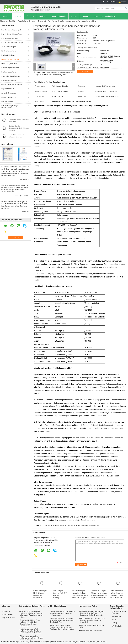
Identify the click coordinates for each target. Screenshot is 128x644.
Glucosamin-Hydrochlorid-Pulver (12, 85)
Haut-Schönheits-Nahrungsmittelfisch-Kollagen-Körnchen (19, 128)
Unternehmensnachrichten (104, 16)
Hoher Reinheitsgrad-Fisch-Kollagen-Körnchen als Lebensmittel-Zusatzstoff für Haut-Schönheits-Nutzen (41, 596)
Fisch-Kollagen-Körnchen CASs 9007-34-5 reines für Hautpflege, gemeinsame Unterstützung (60, 596)
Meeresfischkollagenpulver (90, 526)
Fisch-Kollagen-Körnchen (27, 21)
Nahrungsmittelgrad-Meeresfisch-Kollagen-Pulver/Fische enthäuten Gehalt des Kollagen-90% (80, 595)
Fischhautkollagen (74, 526)
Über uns (30, 16)
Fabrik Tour (43, 16)
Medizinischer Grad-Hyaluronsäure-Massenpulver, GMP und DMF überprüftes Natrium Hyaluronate (92, 613)
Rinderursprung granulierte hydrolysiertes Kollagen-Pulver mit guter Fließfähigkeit (32, 638)
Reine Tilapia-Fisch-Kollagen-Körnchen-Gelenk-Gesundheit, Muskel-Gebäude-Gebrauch (117, 595)
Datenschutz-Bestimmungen (10, 642)
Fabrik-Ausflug (8, 614)
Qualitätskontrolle (59, 16)
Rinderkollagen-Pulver (9, 72)
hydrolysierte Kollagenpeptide (11, 30)
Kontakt (74, 16)
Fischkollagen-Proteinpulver (57, 526)
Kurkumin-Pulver (7, 101)
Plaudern (85, 16)
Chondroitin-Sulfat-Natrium (10, 76)
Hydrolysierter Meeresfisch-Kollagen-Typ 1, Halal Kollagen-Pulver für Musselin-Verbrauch (31, 631)
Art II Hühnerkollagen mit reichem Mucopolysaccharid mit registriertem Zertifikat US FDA (62, 620)
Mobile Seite (117, 626)
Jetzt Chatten (116, 616)
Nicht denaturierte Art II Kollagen (12, 43)
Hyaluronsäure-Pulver (9, 80)
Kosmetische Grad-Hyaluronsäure (92, 630)
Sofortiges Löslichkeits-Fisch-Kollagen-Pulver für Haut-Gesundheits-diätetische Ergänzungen (30, 623)
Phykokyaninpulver (8, 89)
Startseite (6, 16)
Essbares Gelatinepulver (10, 38)
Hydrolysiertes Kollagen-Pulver (12, 34)
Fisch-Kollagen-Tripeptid (10, 64)
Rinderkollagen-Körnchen (10, 68)
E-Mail (114, 620)
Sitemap (114, 623)
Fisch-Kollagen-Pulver (9, 51)
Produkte (18, 16)
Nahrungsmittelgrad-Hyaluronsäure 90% (92, 626)
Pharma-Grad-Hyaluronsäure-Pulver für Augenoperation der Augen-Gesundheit (93, 620)
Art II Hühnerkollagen (9, 47)
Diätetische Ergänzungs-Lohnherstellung (10, 107)
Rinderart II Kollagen (8, 55)
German (124, 2)
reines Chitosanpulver (9, 93)
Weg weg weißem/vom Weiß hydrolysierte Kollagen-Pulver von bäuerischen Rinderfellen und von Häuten (32, 614)
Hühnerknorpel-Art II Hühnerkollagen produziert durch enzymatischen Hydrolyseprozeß (62, 613)
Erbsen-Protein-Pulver (9, 97)
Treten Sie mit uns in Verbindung (119, 612)
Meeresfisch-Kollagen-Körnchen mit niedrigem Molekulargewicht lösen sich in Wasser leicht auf (99, 594)
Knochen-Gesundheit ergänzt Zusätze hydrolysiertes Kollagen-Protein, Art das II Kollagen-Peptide (62, 627)
